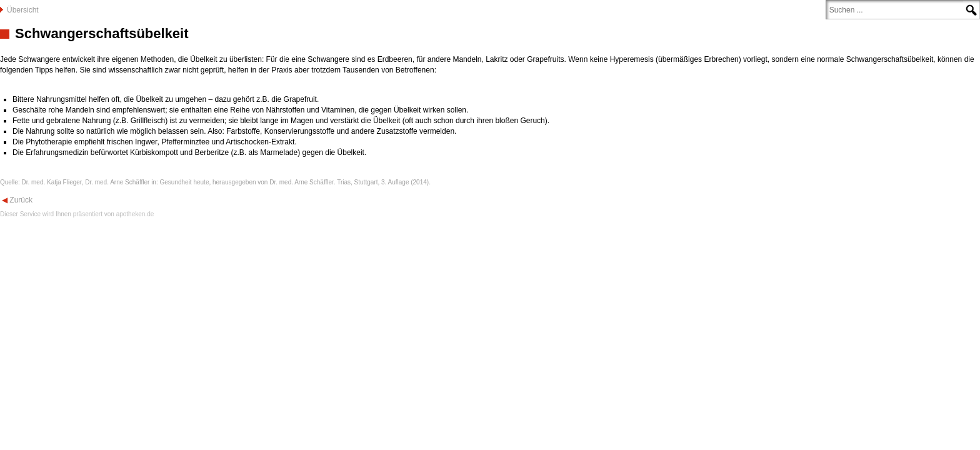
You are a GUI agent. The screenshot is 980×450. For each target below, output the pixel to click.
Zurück (20, 200)
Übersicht (23, 10)
